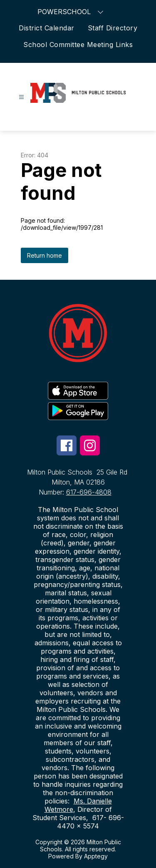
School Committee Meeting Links (78, 45)
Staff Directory (113, 28)
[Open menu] (21, 97)
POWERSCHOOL (71, 11)
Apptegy (96, 856)
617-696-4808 (89, 492)
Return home (45, 255)
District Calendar (47, 28)
